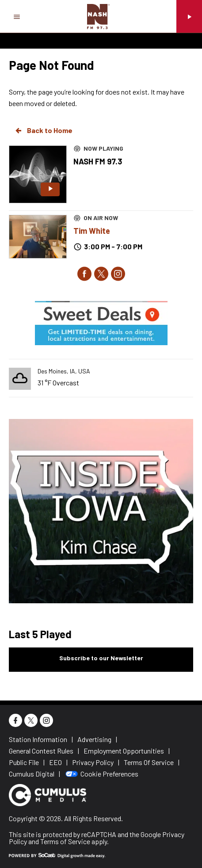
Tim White (92, 231)
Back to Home (43, 130)
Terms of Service (65, 841)
